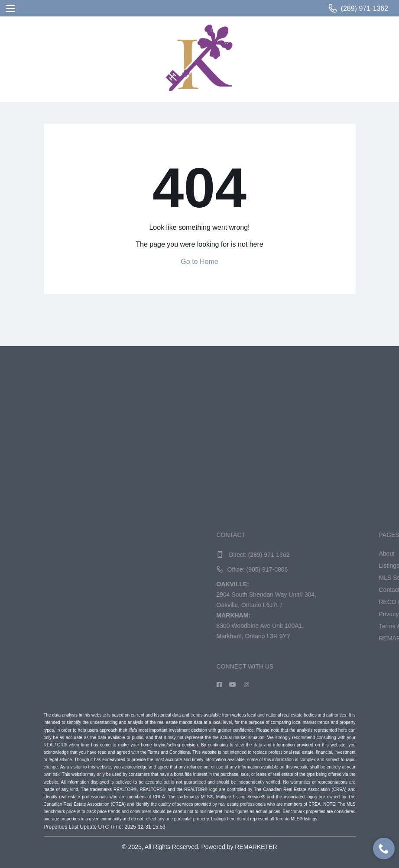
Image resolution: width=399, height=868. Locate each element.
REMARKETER (256, 847)
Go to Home (199, 262)
